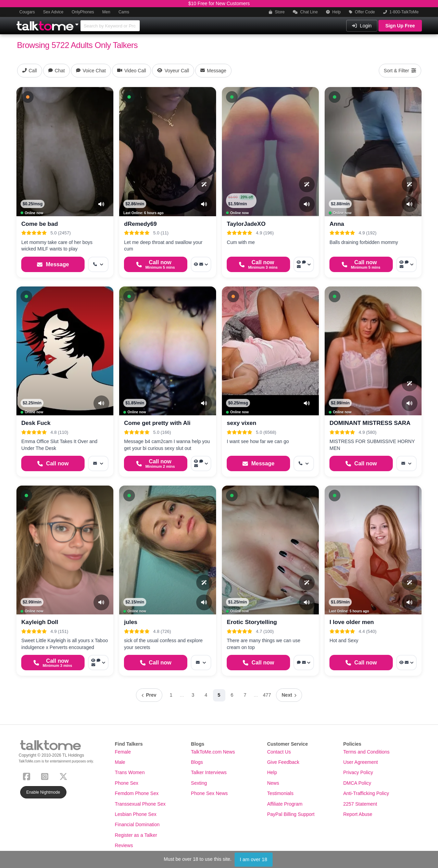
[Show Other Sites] (78, 23)
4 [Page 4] (206, 695)
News (273, 783)
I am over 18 (253, 859)
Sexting (199, 783)
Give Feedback (283, 762)
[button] (28, 97)
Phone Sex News (209, 793)
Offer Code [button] (362, 12)
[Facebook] (28, 776)
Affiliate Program (285, 804)
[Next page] (289, 695)
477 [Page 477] (267, 695)
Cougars (27, 12)
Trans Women (130, 772)
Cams (124, 12)
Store (277, 12)
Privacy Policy (358, 772)
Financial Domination (137, 824)
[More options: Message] (98, 463)
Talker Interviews (209, 772)
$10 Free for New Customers (219, 3)
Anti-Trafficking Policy (366, 793)
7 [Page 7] (245, 695)
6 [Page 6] (232, 695)
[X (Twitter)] (65, 776)
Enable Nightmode (43, 792)
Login (362, 26)
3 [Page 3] (193, 695)
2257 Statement (360, 804)
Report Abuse (358, 814)
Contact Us (279, 752)
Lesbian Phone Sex (135, 814)
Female (123, 752)
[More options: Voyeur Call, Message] (201, 264)
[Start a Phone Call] (155, 264)
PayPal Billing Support (291, 814)
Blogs (197, 762)
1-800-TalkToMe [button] (401, 12)
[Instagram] (46, 776)
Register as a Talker (136, 835)
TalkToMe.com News (213, 752)
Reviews (124, 845)
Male (120, 762)
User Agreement (360, 762)
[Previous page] (149, 695)
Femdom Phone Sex (137, 793)
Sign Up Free (400, 26)
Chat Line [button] (305, 12)
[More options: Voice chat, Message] (304, 663)
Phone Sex (127, 783)
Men (106, 12)
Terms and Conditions (366, 752)
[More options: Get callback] (98, 264)
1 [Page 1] (171, 695)
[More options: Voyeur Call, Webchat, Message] (201, 463)
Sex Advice (53, 12)
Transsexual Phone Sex (140, 804)
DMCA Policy (357, 783)
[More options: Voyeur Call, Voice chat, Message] (304, 264)
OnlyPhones (83, 12)
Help (333, 12)
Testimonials (280, 793)
